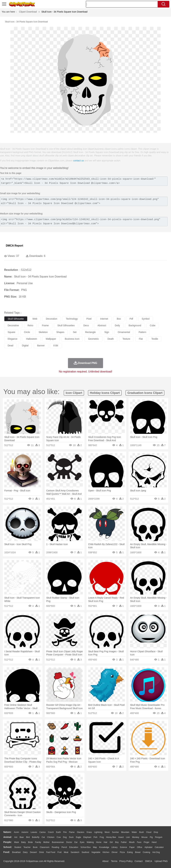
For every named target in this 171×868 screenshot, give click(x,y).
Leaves (34, 832)
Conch (51, 832)
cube (153, 325)
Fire (65, 832)
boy (117, 842)
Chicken (51, 837)
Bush (142, 832)
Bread (138, 852)
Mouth (132, 842)
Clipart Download (28, 12)
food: (7, 852)
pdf (131, 319)
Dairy (25, 852)
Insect (121, 837)
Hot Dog (156, 852)
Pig (151, 837)
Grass (89, 832)
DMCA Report (14, 246)
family (38, 842)
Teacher (27, 847)
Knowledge (104, 847)
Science (123, 847)
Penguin (159, 837)
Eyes (82, 842)
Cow (59, 837)
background (135, 325)
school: (8, 847)
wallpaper (51, 339)
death (111, 339)
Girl (111, 842)
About (105, 861)
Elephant (87, 837)
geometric (93, 339)
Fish (95, 837)
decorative (13, 325)
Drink (42, 852)
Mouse (144, 837)
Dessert (33, 852)
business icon (72, 339)
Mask (16, 842)
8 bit (56, 346)
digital (25, 346)
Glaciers (80, 832)
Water (134, 832)
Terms (114, 861)
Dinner (115, 852)
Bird (28, 837)
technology (72, 319)
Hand (154, 842)
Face (139, 842)
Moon (107, 832)
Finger (146, 842)
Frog (102, 837)
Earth (59, 832)
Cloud (149, 832)
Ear (76, 842)
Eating (130, 852)
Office (140, 847)
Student (18, 847)
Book (35, 847)
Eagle (78, 837)
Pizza (122, 852)
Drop (156, 832)
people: (8, 842)
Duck (71, 837)
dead (10, 346)
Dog (65, 837)
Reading (56, 847)
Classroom (45, 847)
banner (41, 346)
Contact (139, 861)
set (75, 332)
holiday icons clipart (105, 393)
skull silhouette (16, 319)
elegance (13, 339)
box (119, 319)
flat (141, 339)
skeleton (43, 332)
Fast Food (51, 852)
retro (30, 325)
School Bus (86, 847)
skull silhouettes (66, 325)
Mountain (125, 832)
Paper (132, 847)
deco (86, 325)
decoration (52, 319)
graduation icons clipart (145, 393)
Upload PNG (161, 861)
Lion (128, 837)
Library (114, 847)
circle (27, 332)
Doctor (69, 842)
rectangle (90, 332)
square (11, 332)
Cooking (146, 852)
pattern (142, 332)
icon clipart (74, 393)
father (124, 842)
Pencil (64, 847)
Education (74, 847)
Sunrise (115, 832)
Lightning (98, 832)
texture (126, 339)
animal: (8, 837)
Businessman (58, 842)
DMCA (148, 861)
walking (90, 842)
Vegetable (96, 852)
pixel (89, 319)
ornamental (124, 332)
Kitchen (106, 852)
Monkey (136, 837)
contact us (78, 161)
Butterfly (36, 837)
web (35, 319)
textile (155, 339)
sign (107, 332)
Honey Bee (111, 837)
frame (45, 325)
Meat (66, 852)
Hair (106, 842)
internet (104, 319)
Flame (72, 832)
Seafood (85, 852)
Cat (43, 837)
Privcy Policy (126, 861)
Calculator (159, 847)
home (99, 842)
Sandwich (75, 852)
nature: (7, 832)
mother (46, 842)
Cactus (42, 832)
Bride (30, 842)
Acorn (16, 832)
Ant (16, 837)
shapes (60, 332)
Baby (23, 842)
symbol (146, 319)
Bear (22, 837)
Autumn (25, 832)
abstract (102, 325)
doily (117, 325)
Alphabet (148, 847)
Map (95, 847)
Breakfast (16, 852)
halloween (31, 339)
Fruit (59, 852)
